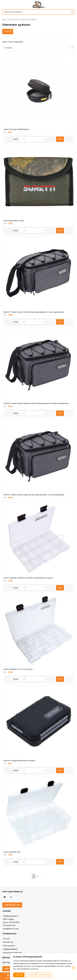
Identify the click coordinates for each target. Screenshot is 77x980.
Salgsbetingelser (10, 949)
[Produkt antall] (24, 139)
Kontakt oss (8, 942)
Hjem (4, 20)
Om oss (6, 939)
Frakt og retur (9, 946)
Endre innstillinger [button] (44, 975)
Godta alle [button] (19, 975)
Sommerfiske (13, 20)
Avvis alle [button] (30, 975)
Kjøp (60, 139)
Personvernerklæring (12, 953)
